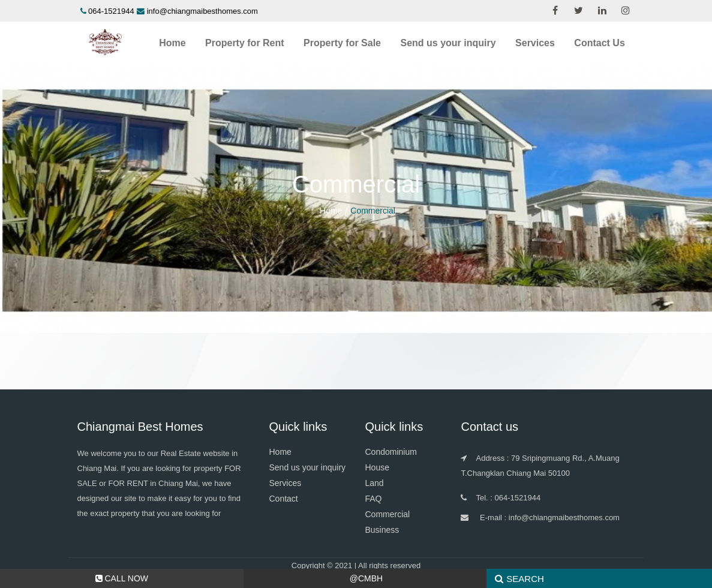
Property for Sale (342, 43)
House (377, 467)
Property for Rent (245, 43)
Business (382, 530)
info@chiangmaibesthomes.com (202, 11)
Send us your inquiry (448, 43)
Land (374, 483)
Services (535, 43)
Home (172, 43)
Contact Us (599, 43)
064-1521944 (111, 11)
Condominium (390, 452)
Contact (283, 499)
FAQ (373, 499)
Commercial (387, 514)
